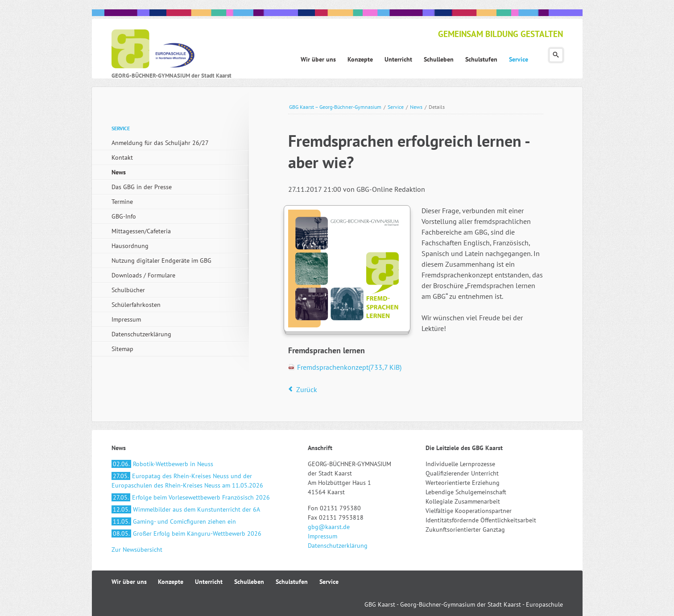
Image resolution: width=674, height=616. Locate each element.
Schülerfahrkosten (136, 305)
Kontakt (122, 157)
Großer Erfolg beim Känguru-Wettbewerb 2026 (186, 533)
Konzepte (171, 582)
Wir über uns (129, 582)
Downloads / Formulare (143, 275)
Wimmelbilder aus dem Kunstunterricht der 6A (186, 509)
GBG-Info (124, 216)
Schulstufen (292, 582)
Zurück (307, 389)
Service (396, 107)
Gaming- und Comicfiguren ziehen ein (174, 521)
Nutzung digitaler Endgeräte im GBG (161, 260)
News (416, 107)
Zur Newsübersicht (137, 550)
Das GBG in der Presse (142, 187)
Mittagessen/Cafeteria (141, 231)
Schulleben (249, 582)
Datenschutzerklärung (141, 334)
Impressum (126, 319)
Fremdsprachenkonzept (349, 367)
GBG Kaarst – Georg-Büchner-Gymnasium (335, 107)
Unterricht (209, 582)
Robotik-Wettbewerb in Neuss (162, 464)
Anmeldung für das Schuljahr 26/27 (160, 143)
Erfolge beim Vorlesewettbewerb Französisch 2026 (191, 497)
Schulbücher (128, 290)
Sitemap (122, 349)
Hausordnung (130, 246)
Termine (122, 202)
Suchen (556, 55)
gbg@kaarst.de (329, 527)
